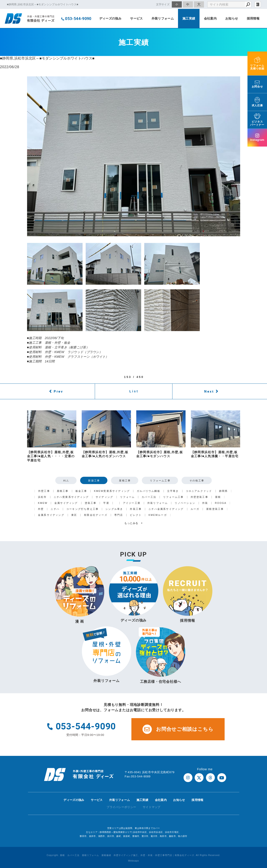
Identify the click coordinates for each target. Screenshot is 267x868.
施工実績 (189, 18)
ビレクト (136, 515)
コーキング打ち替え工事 (82, 509)
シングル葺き (114, 509)
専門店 (119, 515)
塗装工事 (91, 503)
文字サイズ (163, 4)
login (258, 4)
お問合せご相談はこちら (178, 729)
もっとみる (133, 523)
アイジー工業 (132, 503)
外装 (205, 503)
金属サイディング (66, 503)
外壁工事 (44, 491)
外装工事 (136, 509)
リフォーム (127, 497)
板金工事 (81, 491)
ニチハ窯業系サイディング (71, 497)
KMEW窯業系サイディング (112, 491)
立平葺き (173, 491)
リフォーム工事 (160, 481)
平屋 (106, 503)
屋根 (218, 497)
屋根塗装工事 (215, 509)
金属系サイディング (51, 515)
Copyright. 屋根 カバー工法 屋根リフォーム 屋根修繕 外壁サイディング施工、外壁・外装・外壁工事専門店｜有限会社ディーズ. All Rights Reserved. (133, 855)
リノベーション (185, 503)
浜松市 (42, 497)
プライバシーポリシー (121, 807)
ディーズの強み (110, 18)
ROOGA (221, 503)
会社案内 (210, 18)
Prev (58, 391)
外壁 (41, 509)
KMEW (43, 503)
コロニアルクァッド (199, 491)
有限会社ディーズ (96, 515)
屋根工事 (125, 481)
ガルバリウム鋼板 (148, 491)
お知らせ (232, 18)
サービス (136, 18)
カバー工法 (149, 497)
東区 (74, 515)
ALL (66, 481)
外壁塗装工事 (199, 497)
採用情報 (253, 18)
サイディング (104, 497)
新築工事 (94, 481)
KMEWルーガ (158, 515)
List (134, 391)
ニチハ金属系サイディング (166, 509)
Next (209, 391)
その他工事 (197, 481)
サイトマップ (152, 807)
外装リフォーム (163, 18)
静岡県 (223, 491)
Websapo (133, 861)
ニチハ (55, 509)
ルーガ (195, 509)
